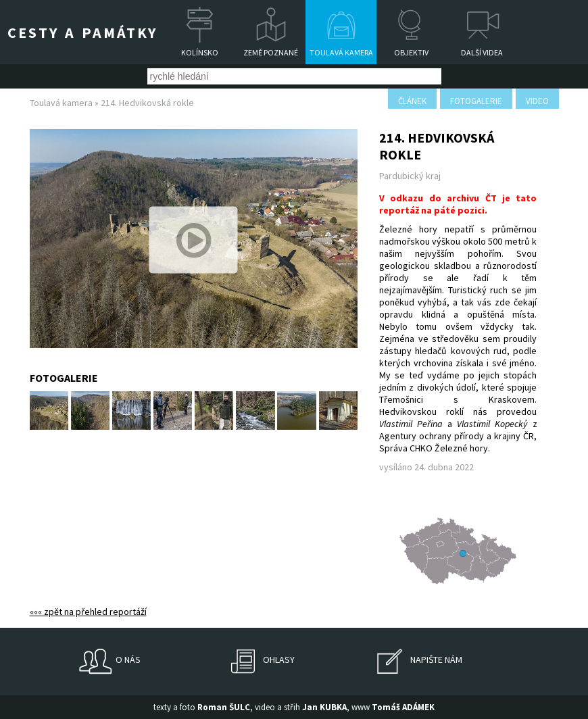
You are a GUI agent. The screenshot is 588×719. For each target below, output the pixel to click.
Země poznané (271, 52)
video (537, 101)
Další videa (482, 52)
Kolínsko (200, 52)
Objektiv (411, 52)
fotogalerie (476, 101)
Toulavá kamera (341, 52)
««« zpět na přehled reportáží (88, 612)
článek (412, 101)
